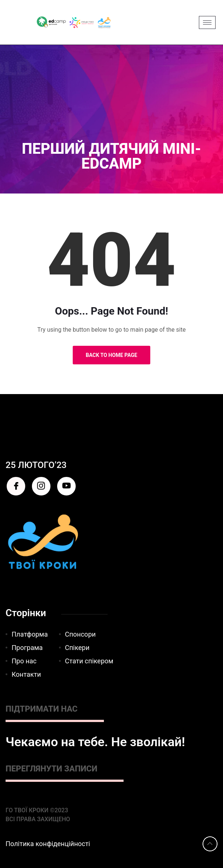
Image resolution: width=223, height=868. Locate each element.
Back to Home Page (111, 355)
